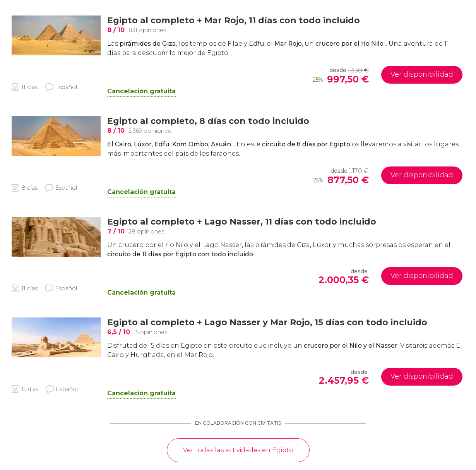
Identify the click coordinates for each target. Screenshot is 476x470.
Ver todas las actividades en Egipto (238, 450)
